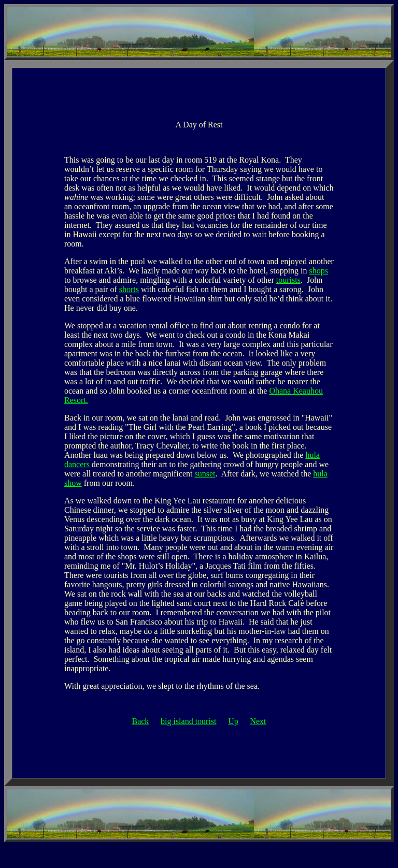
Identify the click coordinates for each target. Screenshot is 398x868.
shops (319, 271)
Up (233, 721)
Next (258, 721)
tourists (288, 280)
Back (140, 721)
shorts (129, 289)
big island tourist (189, 721)
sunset (205, 474)
